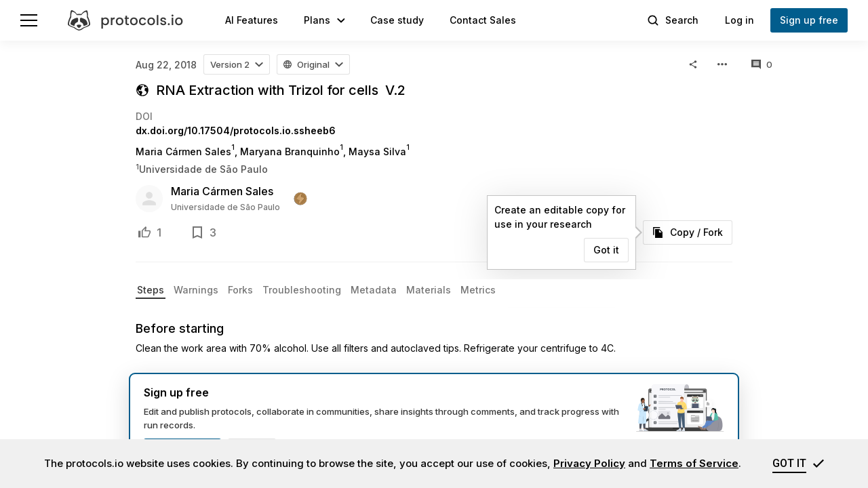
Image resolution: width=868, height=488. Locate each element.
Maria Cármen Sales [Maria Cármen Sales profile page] (183, 151)
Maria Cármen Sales (222, 191)
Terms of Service (694, 463)
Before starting (180, 328)
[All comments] (762, 64)
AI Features (252, 20)
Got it (606, 250)
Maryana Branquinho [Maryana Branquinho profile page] (290, 151)
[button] (324, 20)
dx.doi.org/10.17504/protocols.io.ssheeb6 (236, 130)
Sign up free (809, 20)
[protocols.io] (125, 20)
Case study (397, 20)
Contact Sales (483, 20)
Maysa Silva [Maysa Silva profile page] (377, 151)
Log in (739, 20)
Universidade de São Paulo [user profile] (225, 207)
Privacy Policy (589, 463)
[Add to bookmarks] (197, 232)
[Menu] (29, 20)
